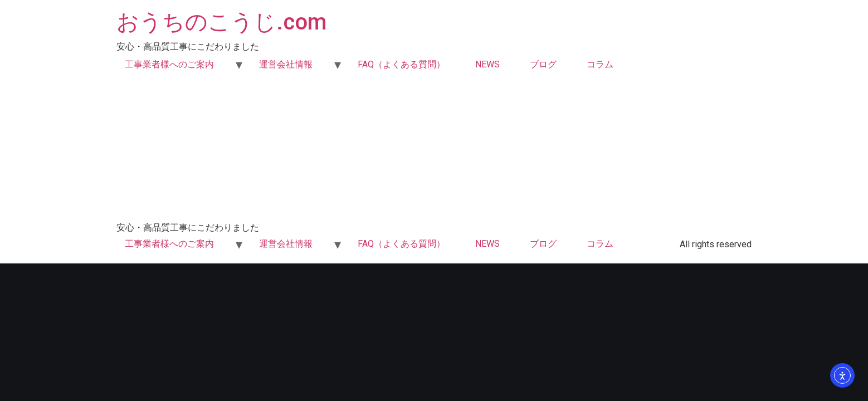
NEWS (487, 64)
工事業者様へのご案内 (169, 64)
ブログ (543, 64)
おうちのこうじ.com (221, 22)
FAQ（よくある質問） (401, 64)
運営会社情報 (286, 64)
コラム (600, 64)
